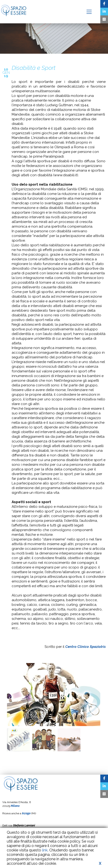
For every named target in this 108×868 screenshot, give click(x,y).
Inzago (26, 813)
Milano (15, 806)
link (45, 850)
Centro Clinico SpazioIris (85, 647)
